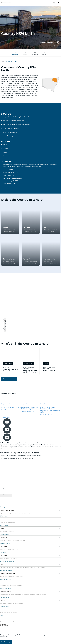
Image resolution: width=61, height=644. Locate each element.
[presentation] (12, 631)
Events (44, 53)
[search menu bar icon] (54, 3)
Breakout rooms (5, 543)
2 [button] (5, 322)
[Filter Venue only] (30, 537)
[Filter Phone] (30, 601)
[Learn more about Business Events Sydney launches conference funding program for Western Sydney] (50, 405)
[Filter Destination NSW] (30, 592)
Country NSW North (11, 62)
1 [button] (5, 319)
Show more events (8, 379)
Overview (15, 53)
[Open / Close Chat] (6, 495)
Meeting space (4, 534)
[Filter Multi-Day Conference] (30, 510)
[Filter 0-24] (30, 528)
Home (3, 62)
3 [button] (5, 324)
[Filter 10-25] (30, 565)
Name (2, 498)
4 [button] (5, 326)
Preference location (6, 580)
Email (2, 616)
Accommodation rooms (7, 561)
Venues (25, 53)
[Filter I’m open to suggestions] (30, 574)
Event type (3, 507)
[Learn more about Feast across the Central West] (11, 403)
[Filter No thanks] (30, 547)
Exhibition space (5, 552)
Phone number (5, 607)
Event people (4, 525)
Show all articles (6, 417)
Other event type (5, 516)
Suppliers (35, 53)
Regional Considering (6, 570)
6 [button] (5, 331)
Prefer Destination (6, 589)
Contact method (5, 598)
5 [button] (5, 328)
